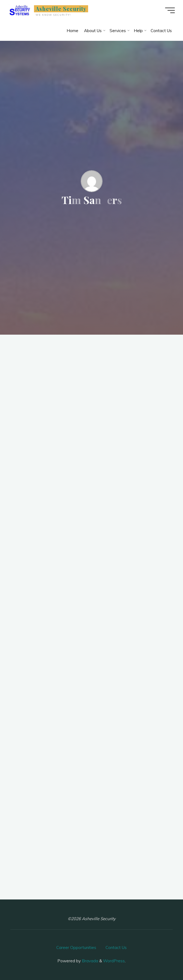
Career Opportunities (76, 947)
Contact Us (116, 947)
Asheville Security (61, 9)
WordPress (114, 961)
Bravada (89, 961)
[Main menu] (170, 10)
